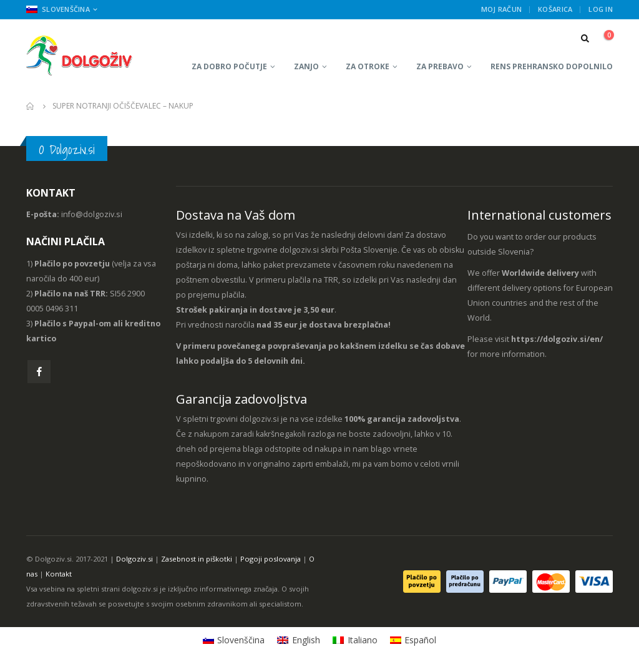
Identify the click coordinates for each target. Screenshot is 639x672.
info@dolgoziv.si (92, 214)
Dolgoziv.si (134, 559)
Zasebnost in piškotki (197, 559)
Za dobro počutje (229, 66)
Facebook (39, 372)
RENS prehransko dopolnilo (552, 66)
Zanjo (306, 66)
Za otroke (368, 66)
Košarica (555, 9)
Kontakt (59, 574)
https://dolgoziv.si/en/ (557, 339)
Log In (601, 9)
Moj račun (501, 9)
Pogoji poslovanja (271, 559)
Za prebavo (440, 66)
